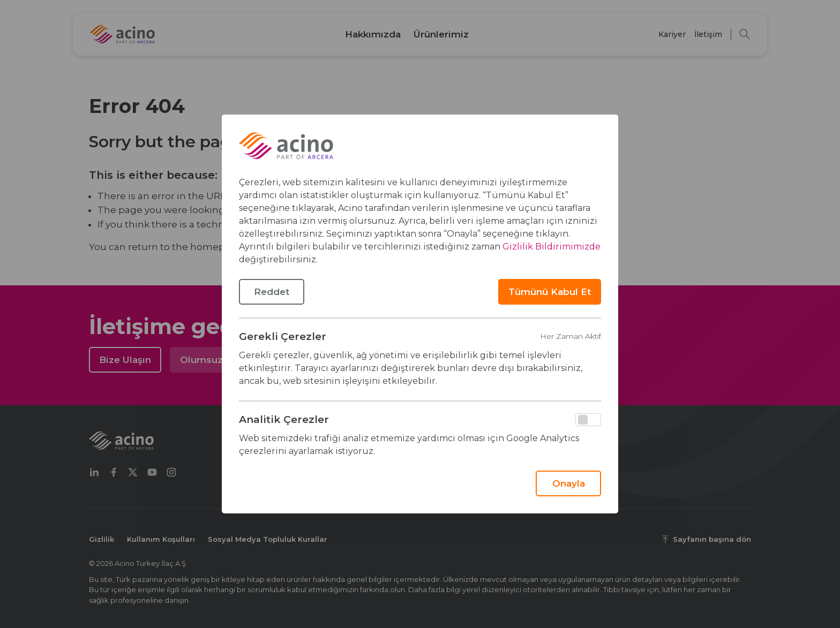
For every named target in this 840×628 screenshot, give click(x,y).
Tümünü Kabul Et (550, 292)
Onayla (569, 483)
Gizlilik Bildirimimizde (552, 247)
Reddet (272, 292)
